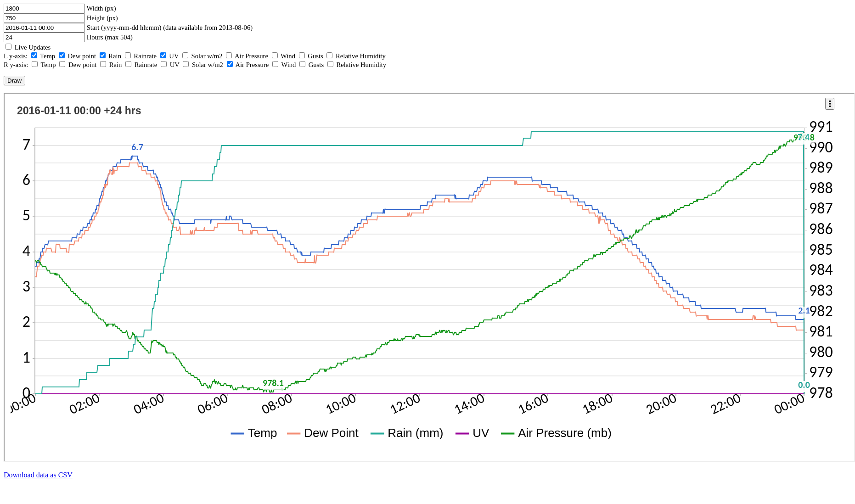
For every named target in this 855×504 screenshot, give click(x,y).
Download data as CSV (38, 475)
